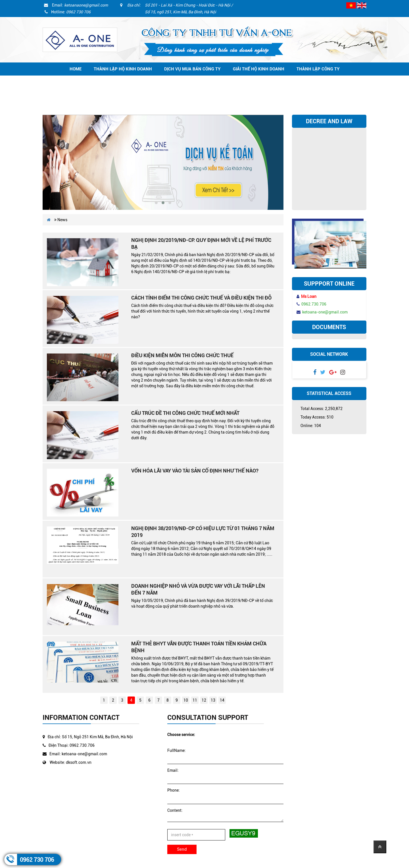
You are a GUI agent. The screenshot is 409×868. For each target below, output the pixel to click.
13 (213, 700)
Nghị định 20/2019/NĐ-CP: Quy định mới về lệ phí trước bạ (201, 243)
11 (195, 700)
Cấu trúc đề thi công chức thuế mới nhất (185, 413)
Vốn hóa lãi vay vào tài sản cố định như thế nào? (195, 471)
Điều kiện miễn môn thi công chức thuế (182, 355)
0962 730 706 (37, 860)
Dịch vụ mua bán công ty (192, 69)
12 (204, 700)
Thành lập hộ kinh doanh (123, 69)
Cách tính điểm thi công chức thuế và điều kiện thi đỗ (201, 298)
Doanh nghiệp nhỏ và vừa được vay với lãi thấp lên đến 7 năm (198, 589)
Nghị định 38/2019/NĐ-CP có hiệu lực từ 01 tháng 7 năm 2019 (203, 532)
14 (222, 700)
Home (76, 69)
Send (182, 849)
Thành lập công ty (318, 69)
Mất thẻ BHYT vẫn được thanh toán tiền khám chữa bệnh (199, 647)
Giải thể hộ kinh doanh (259, 69)
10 (186, 700)
